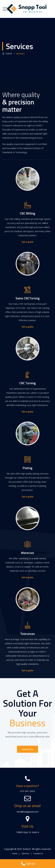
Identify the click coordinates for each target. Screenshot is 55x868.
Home (7, 53)
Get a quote (27, 242)
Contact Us (27, 749)
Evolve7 (27, 849)
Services (25, 853)
